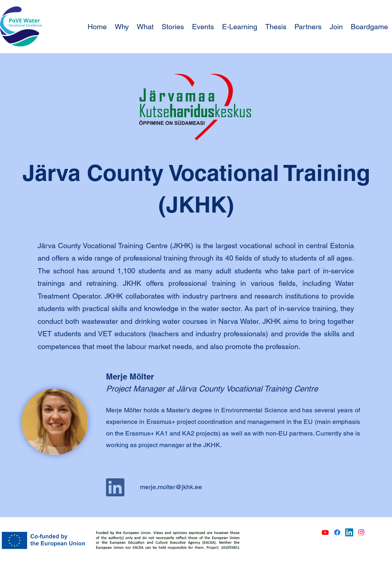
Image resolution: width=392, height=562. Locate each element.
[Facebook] (337, 532)
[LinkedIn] (349, 532)
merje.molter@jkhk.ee (171, 487)
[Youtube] (325, 532)
